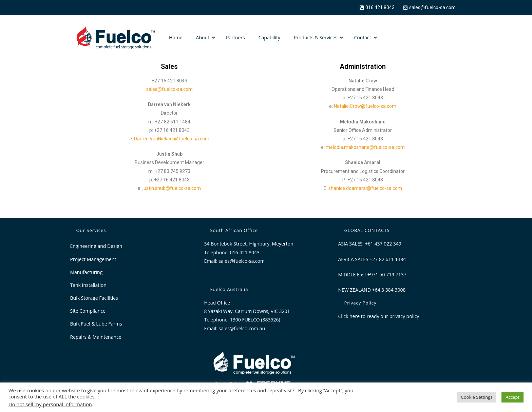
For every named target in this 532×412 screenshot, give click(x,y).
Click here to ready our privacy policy (378, 316)
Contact (362, 37)
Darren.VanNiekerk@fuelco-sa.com (172, 139)
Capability (269, 37)
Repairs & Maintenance (96, 337)
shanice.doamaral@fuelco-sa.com (365, 188)
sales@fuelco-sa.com (169, 89)
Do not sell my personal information (50, 404)
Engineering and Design (96, 246)
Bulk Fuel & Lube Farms (96, 324)
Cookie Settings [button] (477, 397)
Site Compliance (88, 311)
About (203, 37)
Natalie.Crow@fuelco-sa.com (365, 106)
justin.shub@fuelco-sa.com (172, 188)
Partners (235, 37)
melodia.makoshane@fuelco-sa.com (365, 147)
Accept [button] (512, 397)
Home (176, 37)
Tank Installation (88, 285)
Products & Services (316, 37)
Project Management (93, 259)
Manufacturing (87, 272)
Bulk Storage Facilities (94, 298)
